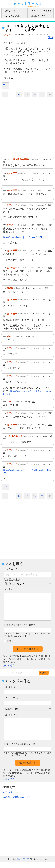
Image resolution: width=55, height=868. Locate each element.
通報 (50, 37)
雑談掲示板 (9, 11)
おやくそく (9, 671)
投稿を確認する (28, 768)
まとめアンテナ (37, 16)
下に (5, 85)
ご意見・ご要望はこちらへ (17, 802)
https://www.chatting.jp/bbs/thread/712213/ (23, 237)
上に (5, 487)
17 (42, 94)
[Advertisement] (27, 127)
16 (34, 94)
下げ (8, 647)
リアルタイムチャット (40, 11)
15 (27, 94)
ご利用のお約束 (11, 16)
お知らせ (8, 798)
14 (19, 94)
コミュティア (23, 865)
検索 (44, 679)
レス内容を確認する (28, 655)
